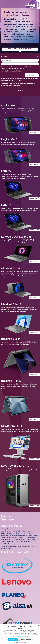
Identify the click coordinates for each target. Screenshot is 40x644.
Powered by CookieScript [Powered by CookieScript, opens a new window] (20, 643)
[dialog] (20, 634)
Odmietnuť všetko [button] (26, 640)
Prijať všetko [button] (13, 640)
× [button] (38, 626)
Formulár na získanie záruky (20, 49)
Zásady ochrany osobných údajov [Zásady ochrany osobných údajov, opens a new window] (22, 636)
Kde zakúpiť (35, 133)
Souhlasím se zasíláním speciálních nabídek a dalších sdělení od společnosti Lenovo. (20, 80)
